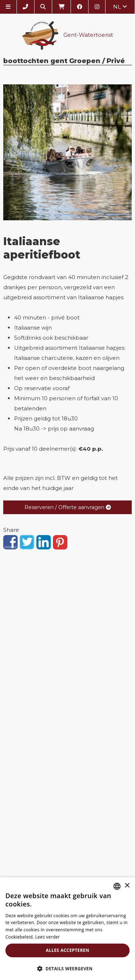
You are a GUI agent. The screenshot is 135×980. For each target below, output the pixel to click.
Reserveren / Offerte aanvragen (68, 507)
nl (120, 7)
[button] (67, 968)
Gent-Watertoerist (68, 36)
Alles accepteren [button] (67, 950)
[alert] (67, 929)
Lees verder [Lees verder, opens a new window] (48, 937)
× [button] (127, 886)
